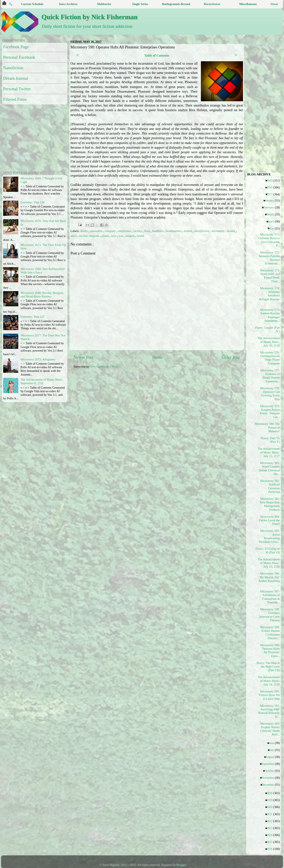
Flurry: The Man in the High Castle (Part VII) (269, 667)
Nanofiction (13, 68)
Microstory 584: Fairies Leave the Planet (269, 520)
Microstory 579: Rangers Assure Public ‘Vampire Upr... (270, 412)
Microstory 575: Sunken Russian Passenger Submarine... (270, 315)
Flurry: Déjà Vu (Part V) (270, 440)
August (271, 757)
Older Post (231, 357)
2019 (271, 800)
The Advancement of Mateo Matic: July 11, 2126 (269, 342)
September (269, 764)
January (271, 200)
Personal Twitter (17, 89)
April (272, 221)
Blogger (181, 865)
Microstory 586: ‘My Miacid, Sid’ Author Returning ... (269, 579)
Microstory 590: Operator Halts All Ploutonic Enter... (270, 651)
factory (138, 231)
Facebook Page (16, 47)
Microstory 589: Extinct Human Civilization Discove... (270, 633)
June (273, 743)
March (272, 214)
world (141, 236)
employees (125, 231)
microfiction (202, 231)
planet (106, 236)
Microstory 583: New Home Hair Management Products (270, 504)
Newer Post (84, 357)
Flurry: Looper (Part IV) (269, 329)
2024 (271, 835)
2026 (271, 849)
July (273, 750)
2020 (271, 807)
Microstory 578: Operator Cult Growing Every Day (270, 394)
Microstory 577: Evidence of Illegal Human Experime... (270, 376)
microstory (218, 231)
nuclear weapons (89, 236)
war (121, 236)
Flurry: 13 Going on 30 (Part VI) (269, 550)
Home (157, 357)
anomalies (97, 231)
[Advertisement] (118, 404)
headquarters (174, 231)
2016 (271, 187)
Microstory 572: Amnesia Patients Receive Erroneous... (269, 258)
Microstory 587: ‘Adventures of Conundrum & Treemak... (270, 597)
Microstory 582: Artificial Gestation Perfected (270, 486)
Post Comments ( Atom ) (105, 367)
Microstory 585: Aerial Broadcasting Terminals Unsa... (269, 536)
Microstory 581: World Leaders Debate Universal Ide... (269, 468)
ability (84, 231)
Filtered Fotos (15, 99)
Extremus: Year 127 (33, 317)
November (269, 778)
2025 (271, 842)
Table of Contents (157, 55)
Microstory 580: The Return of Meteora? (269, 427)
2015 (271, 180)
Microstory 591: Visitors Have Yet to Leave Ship (269, 695)
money (231, 231)
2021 (271, 814)
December (269, 785)
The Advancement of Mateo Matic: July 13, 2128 (269, 563)
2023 (271, 828)
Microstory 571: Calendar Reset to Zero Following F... (269, 240)
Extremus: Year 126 (33, 202)
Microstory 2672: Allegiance (38, 359)
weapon (130, 236)
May (273, 228)
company (111, 231)
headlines (158, 231)
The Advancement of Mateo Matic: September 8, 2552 (42, 381)
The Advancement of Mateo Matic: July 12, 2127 (269, 452)
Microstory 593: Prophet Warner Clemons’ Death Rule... (270, 729)
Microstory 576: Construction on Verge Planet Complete (270, 358)
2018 (271, 793)
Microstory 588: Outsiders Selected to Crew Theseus (269, 615)
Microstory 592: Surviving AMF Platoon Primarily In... (269, 711)
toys (114, 236)
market (188, 231)
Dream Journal (16, 78)
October (271, 771)
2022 (271, 821)
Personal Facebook (19, 57)
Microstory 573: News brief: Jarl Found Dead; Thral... (270, 276)
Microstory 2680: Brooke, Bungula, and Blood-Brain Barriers (42, 295)
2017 (271, 194)
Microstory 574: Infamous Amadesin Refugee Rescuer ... (269, 295)
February (270, 207)
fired (147, 231)
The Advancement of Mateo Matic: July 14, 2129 (269, 681)
